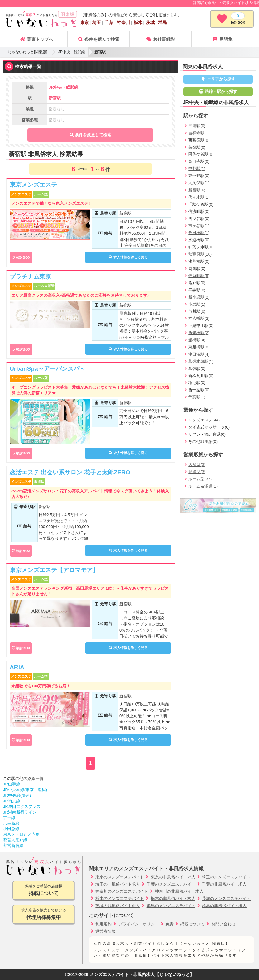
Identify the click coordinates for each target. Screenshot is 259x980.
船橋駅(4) (197, 340)
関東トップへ (36, 39)
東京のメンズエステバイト (120, 877)
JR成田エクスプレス (22, 807)
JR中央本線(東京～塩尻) (25, 790)
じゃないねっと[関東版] (28, 52)
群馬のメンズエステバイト (171, 906)
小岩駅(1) (197, 304)
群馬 (162, 22)
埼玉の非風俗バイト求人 (118, 884)
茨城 (150, 22)
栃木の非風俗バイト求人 (173, 898)
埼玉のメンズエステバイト (226, 877)
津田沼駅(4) (199, 354)
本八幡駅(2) (199, 318)
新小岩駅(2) (199, 297)
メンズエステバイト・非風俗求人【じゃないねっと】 (142, 975)
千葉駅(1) (197, 397)
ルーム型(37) (200, 479)
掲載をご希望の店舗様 (43, 890)
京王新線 (11, 823)
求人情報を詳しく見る (128, 257)
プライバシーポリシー (139, 924)
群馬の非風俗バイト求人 (224, 906)
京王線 (9, 818)
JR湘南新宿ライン (20, 812)
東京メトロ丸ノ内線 (21, 834)
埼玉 (97, 22)
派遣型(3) (197, 472)
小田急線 (11, 829)
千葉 (109, 22)
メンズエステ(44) (204, 420)
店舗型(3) (197, 465)
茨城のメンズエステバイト (226, 898)
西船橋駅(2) (199, 333)
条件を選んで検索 (98, 39)
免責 (170, 924)
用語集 (223, 39)
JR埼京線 (12, 801)
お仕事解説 (161, 39)
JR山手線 (12, 784)
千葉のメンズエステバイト (171, 884)
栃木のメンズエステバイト (120, 898)
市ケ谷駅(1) (199, 226)
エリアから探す (218, 79)
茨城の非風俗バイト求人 (118, 906)
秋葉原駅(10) (200, 254)
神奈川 (123, 22)
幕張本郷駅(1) (201, 361)
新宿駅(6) (197, 190)
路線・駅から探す (218, 91)
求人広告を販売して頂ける (43, 914)
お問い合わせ (223, 924)
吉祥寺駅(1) (199, 133)
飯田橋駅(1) (199, 233)
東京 (84, 22)
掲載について (192, 924)
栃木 (138, 22)
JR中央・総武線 (72, 52)
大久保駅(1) (199, 183)
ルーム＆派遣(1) (203, 486)
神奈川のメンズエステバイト (122, 891)
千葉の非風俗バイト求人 (224, 884)
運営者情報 (106, 931)
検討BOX (23, 257)
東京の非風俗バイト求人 (173, 877)
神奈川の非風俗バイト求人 (179, 891)
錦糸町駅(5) (199, 276)
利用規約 (103, 924)
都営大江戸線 (15, 840)
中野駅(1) (197, 168)
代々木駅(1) (199, 197)
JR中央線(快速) (17, 795)
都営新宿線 (13, 845)
